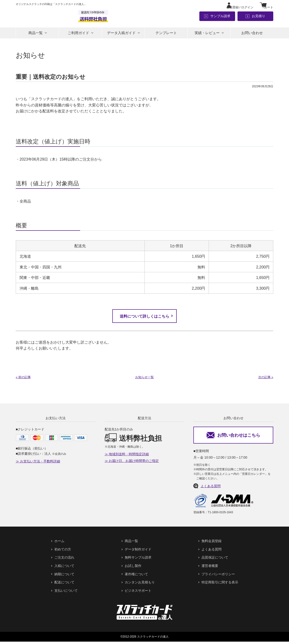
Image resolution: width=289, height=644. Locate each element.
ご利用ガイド (78, 34)
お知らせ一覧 (144, 379)
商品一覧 (36, 34)
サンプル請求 (220, 17)
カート (268, 5)
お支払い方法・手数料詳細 (40, 464)
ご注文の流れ (64, 560)
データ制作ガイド (138, 552)
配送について (64, 585)
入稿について (64, 568)
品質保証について (215, 560)
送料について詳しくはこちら (144, 318)
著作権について (136, 576)
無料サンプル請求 (138, 560)
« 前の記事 (24, 379)
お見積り (258, 17)
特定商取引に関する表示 (220, 585)
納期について (64, 576)
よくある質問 (211, 488)
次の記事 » (265, 379)
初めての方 (63, 552)
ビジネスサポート (138, 593)
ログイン (235, 5)
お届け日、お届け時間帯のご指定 (134, 463)
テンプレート (166, 34)
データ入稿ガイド (121, 34)
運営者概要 (210, 568)
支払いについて (66, 593)
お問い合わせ (252, 34)
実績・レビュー (207, 34)
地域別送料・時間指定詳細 (129, 457)
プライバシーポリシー (218, 576)
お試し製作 (133, 568)
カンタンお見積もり (140, 585)
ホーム (59, 544)
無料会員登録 (212, 544)
